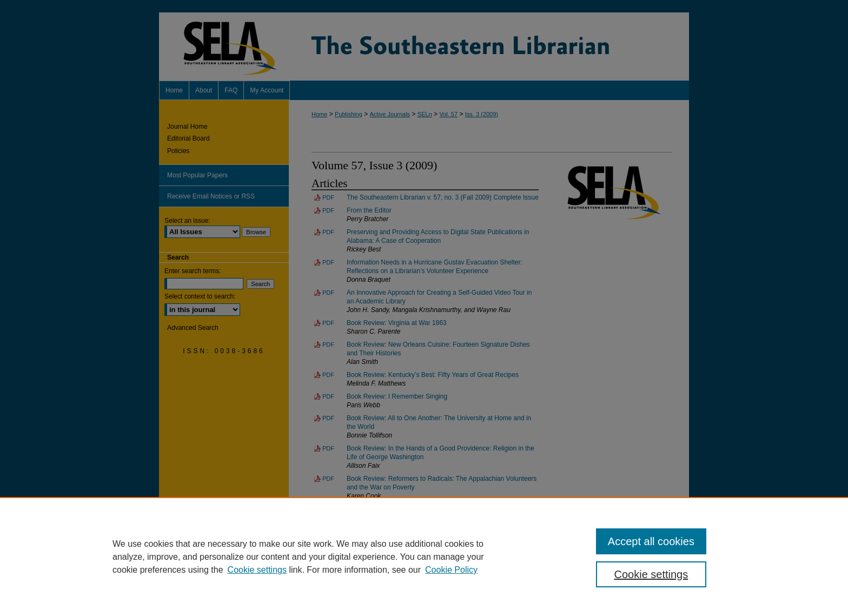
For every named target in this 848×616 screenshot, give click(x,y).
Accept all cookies (651, 541)
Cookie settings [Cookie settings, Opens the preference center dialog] (651, 574)
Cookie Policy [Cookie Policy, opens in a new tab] (451, 570)
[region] (424, 557)
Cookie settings (257, 570)
